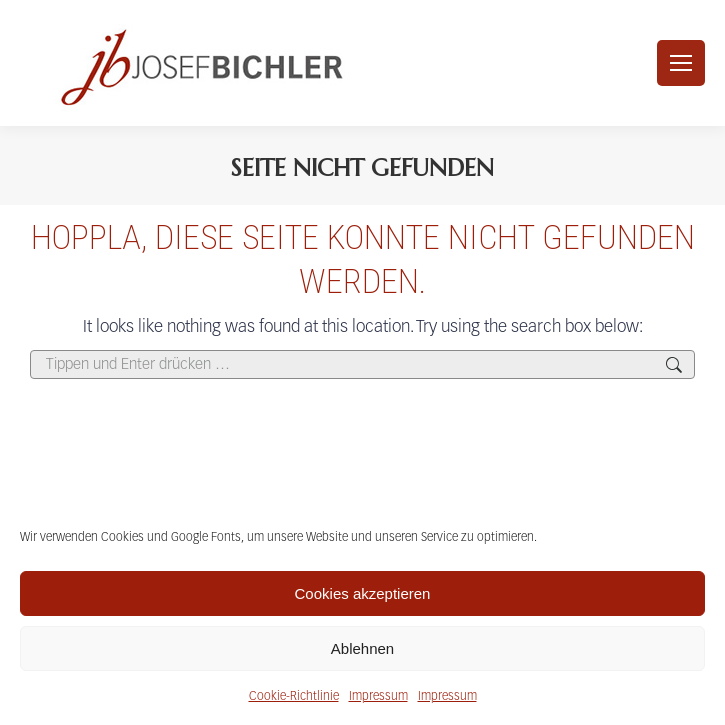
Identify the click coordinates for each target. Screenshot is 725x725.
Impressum (378, 696)
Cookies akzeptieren (363, 593)
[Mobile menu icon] (681, 63)
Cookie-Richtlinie (294, 696)
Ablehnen (362, 648)
